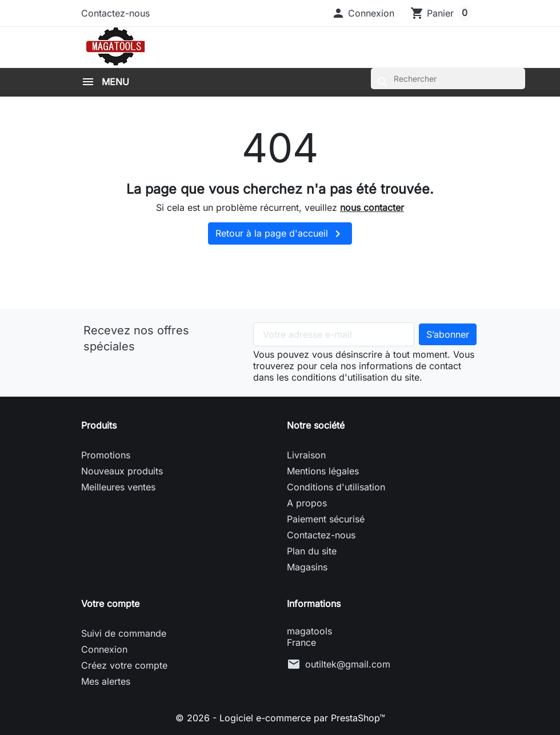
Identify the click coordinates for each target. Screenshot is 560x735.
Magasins (307, 567)
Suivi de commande (124, 633)
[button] (363, 13)
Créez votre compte (124, 665)
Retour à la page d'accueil (280, 234)
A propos (307, 503)
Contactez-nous (115, 13)
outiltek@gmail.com (348, 664)
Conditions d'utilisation (336, 487)
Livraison (306, 455)
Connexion (104, 649)
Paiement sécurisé (326, 519)
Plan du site (312, 551)
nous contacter (372, 207)
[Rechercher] (448, 79)
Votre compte (110, 604)
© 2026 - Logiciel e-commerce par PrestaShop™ (280, 718)
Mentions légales (323, 471)
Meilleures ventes (118, 487)
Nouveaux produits (122, 471)
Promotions (106, 455)
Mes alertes (106, 681)
